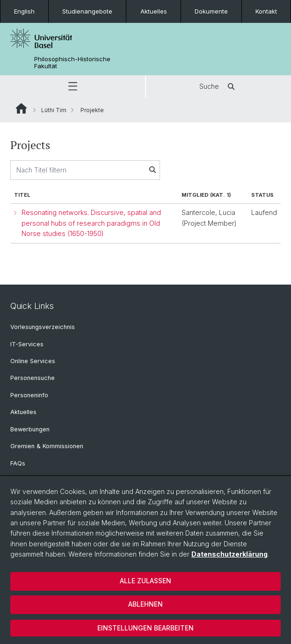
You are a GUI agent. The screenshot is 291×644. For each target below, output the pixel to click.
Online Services (33, 361)
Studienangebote (87, 11)
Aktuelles (154, 11)
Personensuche (33, 378)
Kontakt (266, 11)
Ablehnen (145, 604)
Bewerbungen (30, 429)
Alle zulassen (145, 581)
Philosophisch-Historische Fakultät (72, 63)
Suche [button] (218, 86)
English (24, 11)
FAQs (18, 463)
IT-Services (27, 344)
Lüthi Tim (54, 110)
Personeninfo (29, 395)
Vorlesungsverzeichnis (43, 327)
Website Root (21, 108)
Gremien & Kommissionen (47, 446)
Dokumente (211, 11)
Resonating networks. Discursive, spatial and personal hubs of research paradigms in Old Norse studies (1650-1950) (91, 223)
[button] (73, 86)
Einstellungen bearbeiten (145, 628)
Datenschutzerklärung (229, 554)
